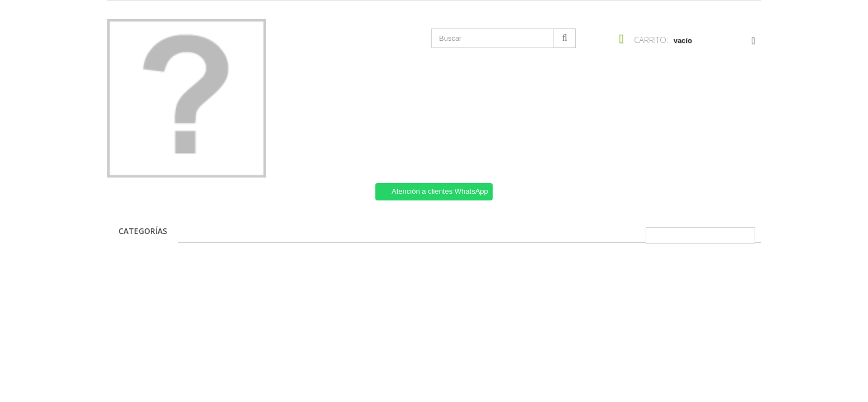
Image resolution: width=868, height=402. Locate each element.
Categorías (143, 231)
